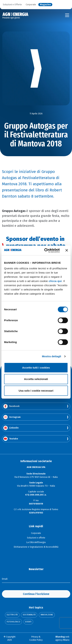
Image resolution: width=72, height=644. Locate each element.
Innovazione (47, 615)
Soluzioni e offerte (36, 538)
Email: (5, 579)
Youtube (11, 439)
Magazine (45, 5)
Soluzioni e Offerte (12, 5)
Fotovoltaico (13, 622)
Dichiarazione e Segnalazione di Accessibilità (36, 547)
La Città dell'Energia (36, 542)
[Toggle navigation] (67, 15)
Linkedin (11, 428)
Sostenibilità (29, 615)
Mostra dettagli (51, 356)
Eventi (28, 622)
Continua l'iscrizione (36, 594)
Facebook (11, 406)
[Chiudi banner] (67, 250)
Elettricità (12, 615)
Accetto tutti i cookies (36, 368)
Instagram (12, 417)
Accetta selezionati (36, 379)
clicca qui (55, 281)
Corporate (31, 5)
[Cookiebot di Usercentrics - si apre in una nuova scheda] (45, 250)
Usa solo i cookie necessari (36, 391)
